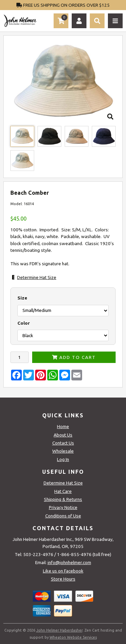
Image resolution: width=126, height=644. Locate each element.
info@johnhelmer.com (69, 562)
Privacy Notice (63, 507)
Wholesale (63, 451)
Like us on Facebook (63, 571)
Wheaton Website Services (73, 637)
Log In (63, 459)
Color (24, 323)
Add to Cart (74, 357)
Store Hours (63, 579)
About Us (63, 435)
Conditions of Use (63, 516)
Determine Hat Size (37, 277)
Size (22, 298)
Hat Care (63, 491)
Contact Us (63, 443)
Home (63, 426)
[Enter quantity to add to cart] (20, 357)
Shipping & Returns (63, 499)
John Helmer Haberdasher (59, 630)
